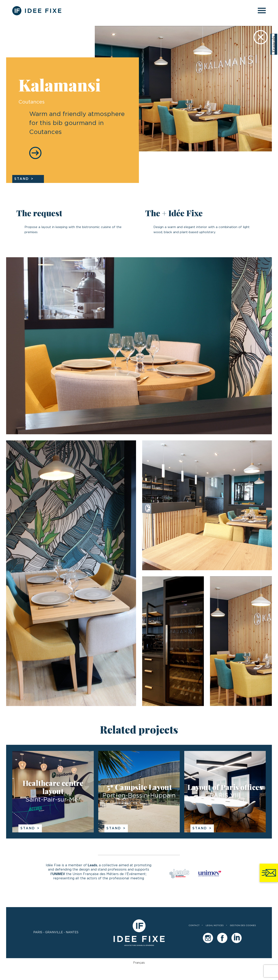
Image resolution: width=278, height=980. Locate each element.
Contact (194, 925)
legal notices (215, 925)
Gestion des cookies (243, 925)
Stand (28, 828)
